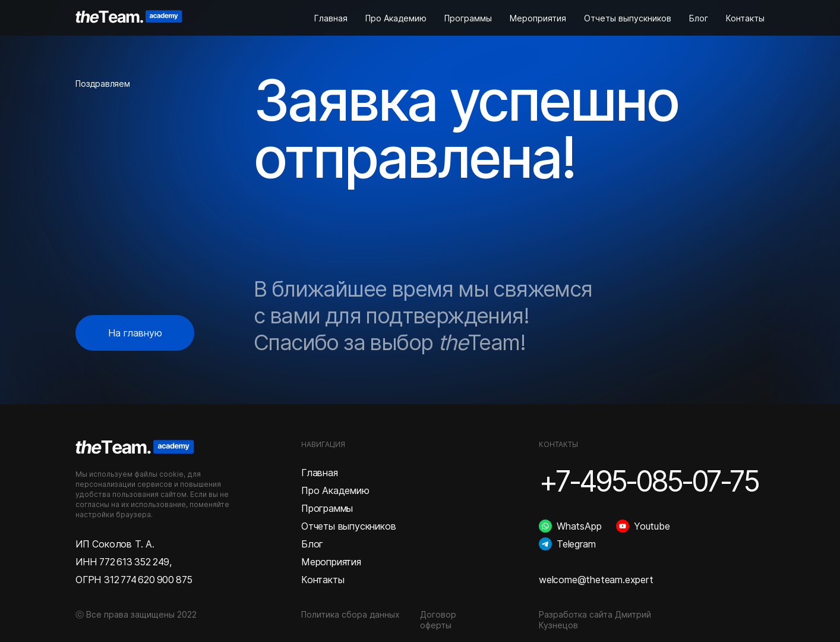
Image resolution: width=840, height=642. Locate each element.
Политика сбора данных (350, 614)
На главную (135, 333)
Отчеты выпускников (628, 18)
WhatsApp (579, 526)
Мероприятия (538, 18)
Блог (699, 18)
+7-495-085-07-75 (648, 481)
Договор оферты (438, 620)
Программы (468, 18)
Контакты (745, 18)
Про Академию (396, 18)
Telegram (576, 544)
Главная (331, 18)
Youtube (652, 526)
